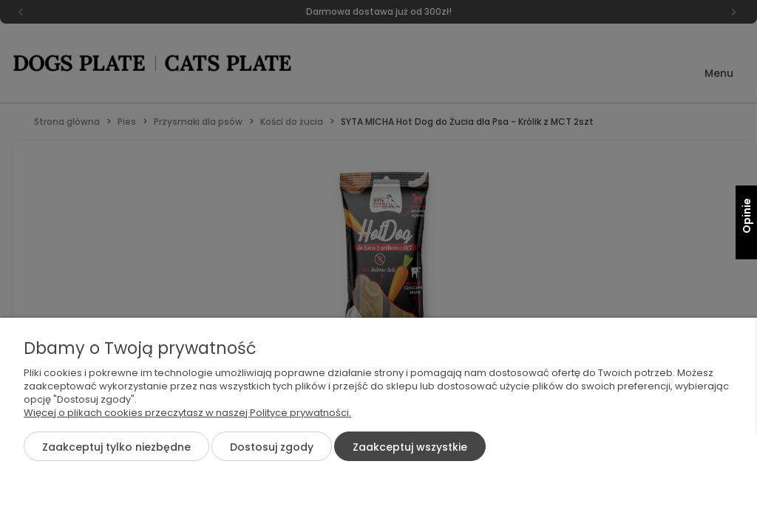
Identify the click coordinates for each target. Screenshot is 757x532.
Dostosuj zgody (272, 447)
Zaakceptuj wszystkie (410, 447)
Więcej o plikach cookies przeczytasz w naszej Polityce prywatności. (187, 413)
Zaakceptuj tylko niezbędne (116, 447)
